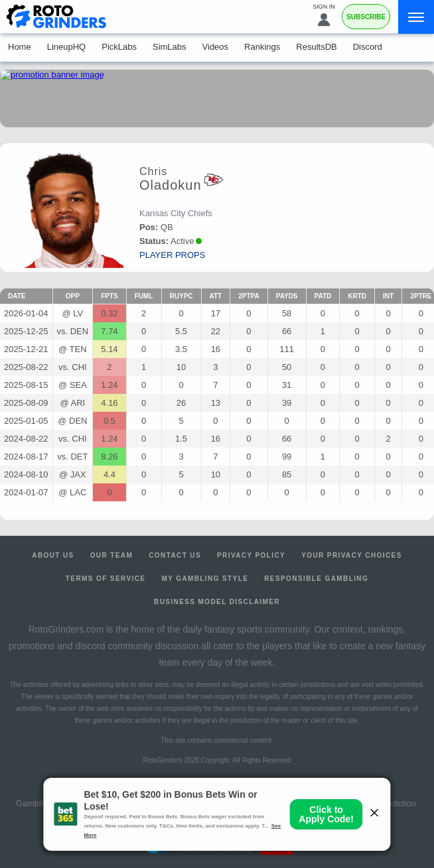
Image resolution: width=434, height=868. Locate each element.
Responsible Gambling (316, 579)
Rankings (262, 47)
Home (20, 47)
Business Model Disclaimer (217, 602)
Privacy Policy (251, 555)
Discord (368, 47)
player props (172, 255)
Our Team (112, 555)
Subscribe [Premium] (366, 17)
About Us (53, 555)
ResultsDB (316, 47)
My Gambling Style (205, 579)
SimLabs (170, 47)
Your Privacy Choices (352, 555)
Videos (216, 47)
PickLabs (119, 47)
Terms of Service (106, 579)
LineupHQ (67, 47)
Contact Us (175, 555)
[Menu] (416, 17)
